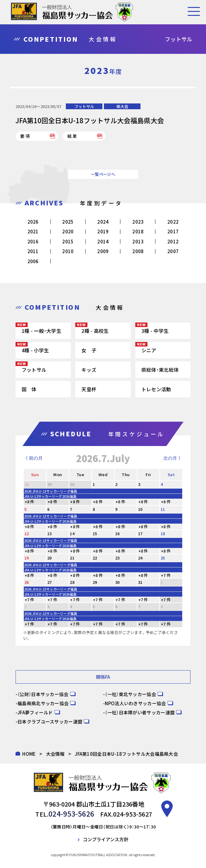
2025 (68, 222)
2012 (173, 241)
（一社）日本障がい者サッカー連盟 (140, 712)
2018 (138, 231)
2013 (138, 241)
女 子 (89, 350)
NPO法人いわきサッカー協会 (135, 703)
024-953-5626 (71, 813)
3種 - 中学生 (155, 331)
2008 (138, 251)
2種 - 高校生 (95, 331)
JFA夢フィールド (35, 712)
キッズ (89, 370)
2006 (33, 261)
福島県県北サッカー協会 (43, 703)
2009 (103, 251)
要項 (25, 136)
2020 (68, 231)
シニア (149, 350)
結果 (73, 136)
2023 (138, 222)
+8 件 (30, 502)
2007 (173, 251)
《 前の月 (33, 458)
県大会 (122, 106)
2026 (33, 222)
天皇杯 (89, 389)
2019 (103, 231)
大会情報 (55, 754)
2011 (33, 251)
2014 (103, 241)
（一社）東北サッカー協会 (130, 694)
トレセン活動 (156, 389)
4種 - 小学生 (35, 350)
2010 (68, 251)
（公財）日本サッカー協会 (43, 694)
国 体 (29, 389)
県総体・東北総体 (160, 370)
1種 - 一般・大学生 (41, 331)
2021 (33, 231)
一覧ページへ (103, 174)
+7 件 (166, 575)
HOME (29, 754)
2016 (33, 241)
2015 (68, 241)
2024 (103, 222)
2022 (173, 222)
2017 (173, 231)
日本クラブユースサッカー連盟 (50, 722)
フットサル (84, 106)
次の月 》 (173, 458)
